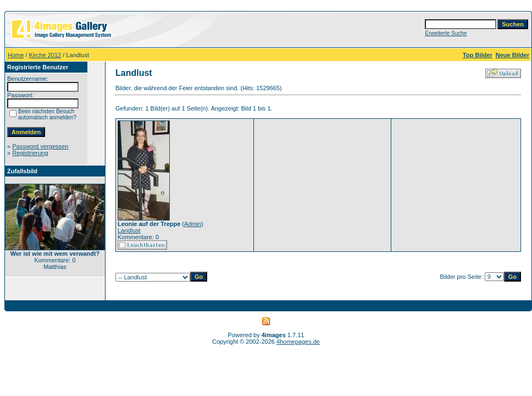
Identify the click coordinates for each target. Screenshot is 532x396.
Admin (193, 224)
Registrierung (30, 153)
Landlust (129, 230)
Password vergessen (40, 146)
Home (16, 55)
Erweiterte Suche (446, 33)
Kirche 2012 (45, 55)
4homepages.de (298, 342)
